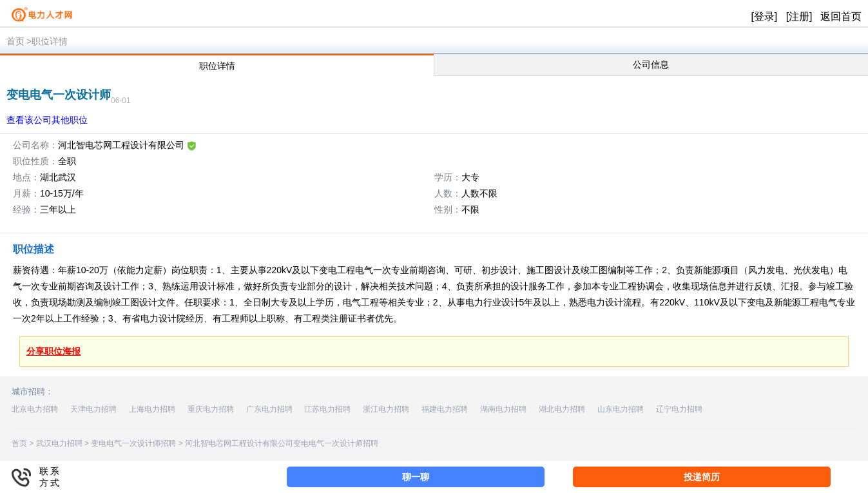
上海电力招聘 (152, 409)
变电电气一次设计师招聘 (133, 443)
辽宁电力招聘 (679, 409)
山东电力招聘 (621, 409)
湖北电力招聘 (562, 409)
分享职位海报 (53, 351)
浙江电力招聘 (386, 409)
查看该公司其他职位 (47, 120)
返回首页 (841, 16)
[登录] (764, 16)
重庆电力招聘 (211, 409)
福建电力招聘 (445, 409)
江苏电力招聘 (327, 409)
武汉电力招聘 (59, 443)
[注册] (799, 16)
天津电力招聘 (93, 409)
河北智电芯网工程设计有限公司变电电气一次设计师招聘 (282, 443)
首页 (15, 41)
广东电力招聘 (269, 409)
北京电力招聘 (35, 409)
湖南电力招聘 (503, 409)
